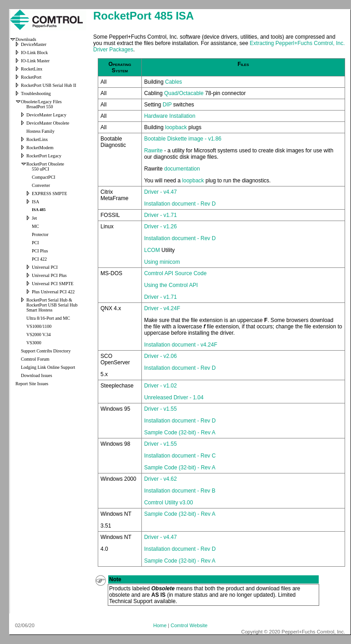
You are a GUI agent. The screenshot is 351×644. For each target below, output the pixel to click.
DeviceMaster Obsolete (48, 123)
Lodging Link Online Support (48, 367)
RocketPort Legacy (44, 156)
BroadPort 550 (40, 107)
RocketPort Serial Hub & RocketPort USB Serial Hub (52, 302)
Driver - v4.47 (160, 192)
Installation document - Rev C (180, 456)
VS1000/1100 (39, 326)
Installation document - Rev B (180, 491)
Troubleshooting (36, 93)
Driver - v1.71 (160, 215)
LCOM (152, 250)
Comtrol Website (189, 625)
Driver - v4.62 (160, 479)
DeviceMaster (34, 44)
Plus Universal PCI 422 (53, 292)
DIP (167, 105)
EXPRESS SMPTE (50, 194)
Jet (34, 218)
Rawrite (153, 151)
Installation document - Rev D (180, 204)
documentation (182, 169)
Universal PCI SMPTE (53, 284)
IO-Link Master (35, 61)
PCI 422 (39, 259)
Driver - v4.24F (162, 308)
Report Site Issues (32, 384)
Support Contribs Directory (46, 351)
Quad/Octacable (184, 93)
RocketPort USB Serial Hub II (49, 85)
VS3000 (34, 343)
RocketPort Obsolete (45, 164)
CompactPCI (44, 177)
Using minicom (162, 262)
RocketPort (31, 77)
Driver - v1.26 (160, 226)
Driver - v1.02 (160, 386)
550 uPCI (40, 169)
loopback (177, 127)
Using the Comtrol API (171, 285)
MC (35, 226)
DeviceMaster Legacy (46, 115)
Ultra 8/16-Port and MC (48, 318)
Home (160, 625)
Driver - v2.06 (160, 356)
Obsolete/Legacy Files (41, 102)
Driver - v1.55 (160, 409)
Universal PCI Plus (49, 275)
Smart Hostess (40, 310)
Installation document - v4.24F (181, 345)
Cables (173, 82)
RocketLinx (32, 69)
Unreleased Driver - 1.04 (174, 397)
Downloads (26, 39)
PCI (35, 243)
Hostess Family (40, 131)
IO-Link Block (34, 53)
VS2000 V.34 (39, 335)
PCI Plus (40, 251)
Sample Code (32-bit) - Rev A (180, 433)
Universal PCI (45, 267)
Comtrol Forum (35, 359)
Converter (41, 185)
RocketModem (40, 148)
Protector (40, 234)
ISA (35, 202)
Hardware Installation (170, 116)
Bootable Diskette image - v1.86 (183, 139)
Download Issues (37, 375)
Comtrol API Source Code (175, 273)
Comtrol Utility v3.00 (168, 503)
